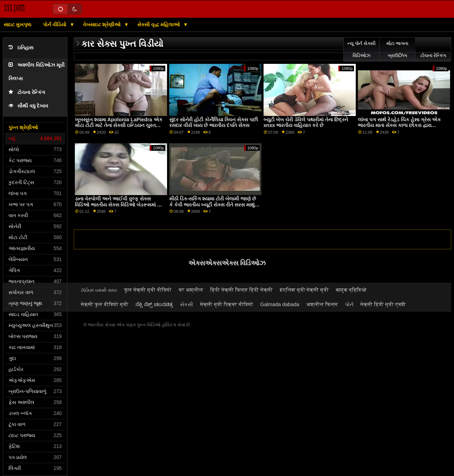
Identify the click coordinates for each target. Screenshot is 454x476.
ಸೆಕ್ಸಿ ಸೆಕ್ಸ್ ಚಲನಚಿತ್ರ (154, 304)
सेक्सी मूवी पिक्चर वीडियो (227, 304)
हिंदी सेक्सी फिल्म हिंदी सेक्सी (242, 290)
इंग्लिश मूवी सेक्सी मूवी (304, 290)
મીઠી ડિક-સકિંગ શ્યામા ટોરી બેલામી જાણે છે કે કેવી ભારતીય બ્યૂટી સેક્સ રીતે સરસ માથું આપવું (213, 204)
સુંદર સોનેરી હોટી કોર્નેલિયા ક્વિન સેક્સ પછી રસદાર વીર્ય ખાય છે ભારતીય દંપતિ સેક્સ (214, 123)
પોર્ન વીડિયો (55, 24)
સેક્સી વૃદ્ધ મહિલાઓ (159, 24)
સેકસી (187, 304)
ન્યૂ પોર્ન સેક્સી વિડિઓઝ (361, 50)
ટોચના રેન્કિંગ (27, 92)
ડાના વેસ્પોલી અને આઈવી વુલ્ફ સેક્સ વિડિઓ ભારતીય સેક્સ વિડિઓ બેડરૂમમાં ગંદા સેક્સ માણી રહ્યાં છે (120, 204)
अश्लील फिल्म (322, 304)
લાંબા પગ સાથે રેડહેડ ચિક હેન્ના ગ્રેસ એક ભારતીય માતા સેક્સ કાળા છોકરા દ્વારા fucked (399, 125)
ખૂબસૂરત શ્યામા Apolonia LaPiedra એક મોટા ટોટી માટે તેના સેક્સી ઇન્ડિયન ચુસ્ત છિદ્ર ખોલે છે (119, 125)
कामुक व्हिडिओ (351, 290)
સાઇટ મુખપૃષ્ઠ (17, 24)
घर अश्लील (191, 290)
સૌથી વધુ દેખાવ (28, 106)
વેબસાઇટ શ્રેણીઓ (103, 24)
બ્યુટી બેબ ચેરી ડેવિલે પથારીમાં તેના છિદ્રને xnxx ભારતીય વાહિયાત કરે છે (306, 123)
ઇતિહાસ (21, 48)
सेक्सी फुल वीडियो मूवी (105, 304)
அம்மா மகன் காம (99, 290)
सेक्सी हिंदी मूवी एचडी (383, 304)
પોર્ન (349, 304)
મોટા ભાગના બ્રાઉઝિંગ (397, 50)
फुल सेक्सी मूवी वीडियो (148, 290)
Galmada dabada (280, 304)
